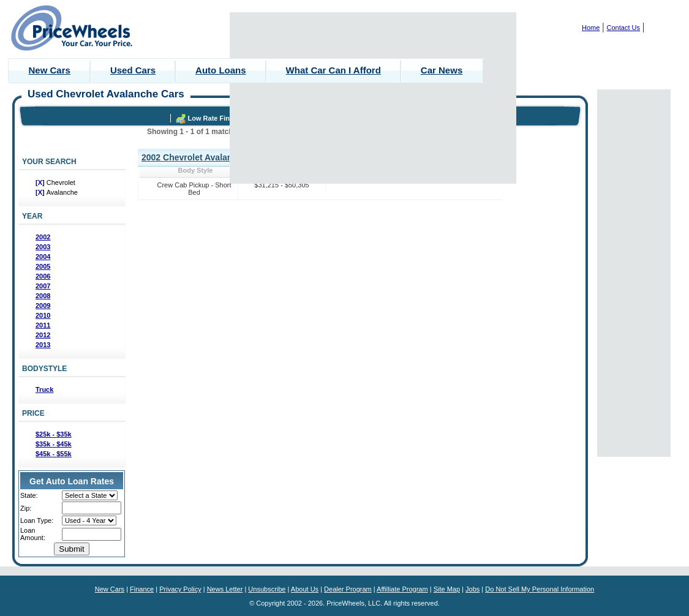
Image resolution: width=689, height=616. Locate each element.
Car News (442, 70)
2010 (43, 315)
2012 (43, 335)
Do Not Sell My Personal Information (540, 589)
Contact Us (623, 28)
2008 (43, 296)
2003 (43, 247)
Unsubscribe (267, 589)
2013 (43, 345)
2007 (43, 286)
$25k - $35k (54, 434)
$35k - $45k (54, 444)
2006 (43, 276)
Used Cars (133, 70)
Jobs (473, 589)
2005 (43, 266)
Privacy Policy (180, 589)
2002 (43, 237)
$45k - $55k (54, 454)
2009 (43, 306)
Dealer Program (348, 589)
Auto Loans (221, 70)
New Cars (50, 70)
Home (591, 28)
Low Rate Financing (220, 118)
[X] (41, 182)
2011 (43, 325)
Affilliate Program (402, 589)
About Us (305, 589)
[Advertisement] (373, 98)
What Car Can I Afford (333, 70)
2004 (43, 257)
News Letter (225, 589)
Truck (44, 389)
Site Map (447, 589)
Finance (142, 589)
